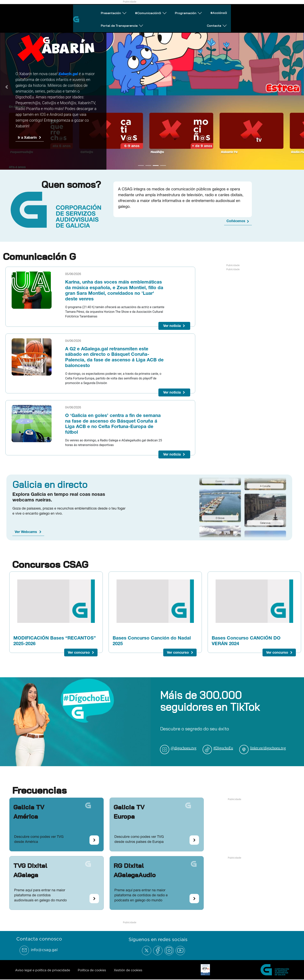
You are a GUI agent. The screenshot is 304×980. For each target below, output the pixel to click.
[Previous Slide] (7, 87)
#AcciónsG (186, 10)
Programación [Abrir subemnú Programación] (144, 10)
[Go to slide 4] (163, 165)
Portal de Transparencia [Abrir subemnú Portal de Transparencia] (236, 10)
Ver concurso (79, 652)
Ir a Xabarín (27, 137)
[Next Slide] (297, 87)
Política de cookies (92, 970)
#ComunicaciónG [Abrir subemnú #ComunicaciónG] (95, 10)
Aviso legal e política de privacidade (43, 970)
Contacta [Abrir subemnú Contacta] (287, 10)
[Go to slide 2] (148, 165)
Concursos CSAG (50, 564)
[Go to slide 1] (141, 165)
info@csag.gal (44, 950)
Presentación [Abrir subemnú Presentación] (46, 10)
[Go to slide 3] (156, 165)
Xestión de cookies (128, 970)
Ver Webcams (26, 532)
